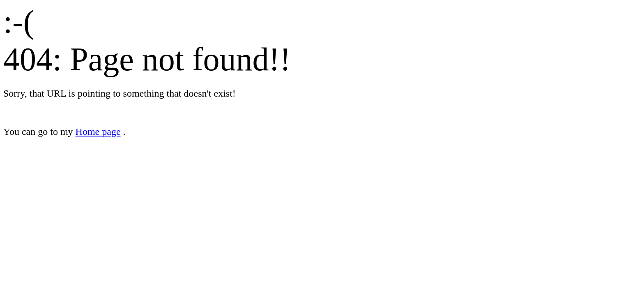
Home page (98, 132)
